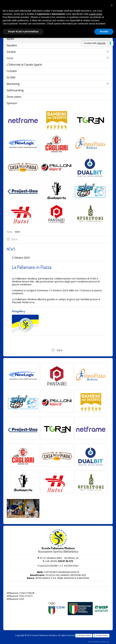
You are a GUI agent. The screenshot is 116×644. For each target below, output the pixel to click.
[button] (112, 5)
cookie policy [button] (96, 14)
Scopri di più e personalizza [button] (23, 31)
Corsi (58, 58)
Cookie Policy (102, 635)
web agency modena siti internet (99, 642)
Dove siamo (14, 97)
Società (58, 52)
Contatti (12, 71)
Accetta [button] (104, 31)
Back (57, 351)
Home (10, 232)
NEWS (10, 39)
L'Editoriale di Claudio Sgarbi (24, 65)
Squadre (58, 45)
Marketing (58, 84)
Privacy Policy (85, 635)
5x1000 (11, 77)
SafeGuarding (15, 90)
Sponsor (12, 103)
